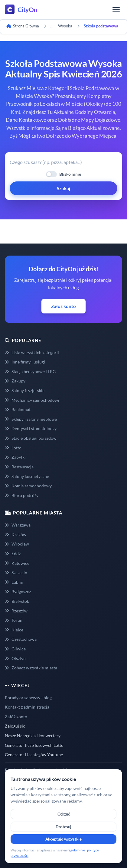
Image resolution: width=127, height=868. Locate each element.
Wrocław (17, 544)
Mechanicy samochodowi (32, 400)
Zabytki (15, 457)
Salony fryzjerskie (25, 390)
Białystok (17, 601)
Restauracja (19, 467)
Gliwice (15, 649)
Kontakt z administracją (27, 707)
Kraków (16, 535)
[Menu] (116, 10)
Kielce (14, 630)
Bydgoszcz (18, 591)
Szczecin (16, 572)
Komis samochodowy (28, 486)
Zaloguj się (15, 726)
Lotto (13, 448)
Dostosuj (63, 827)
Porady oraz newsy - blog (28, 698)
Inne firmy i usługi (25, 362)
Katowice (17, 563)
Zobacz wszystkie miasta (31, 668)
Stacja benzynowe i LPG (30, 371)
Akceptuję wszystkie (63, 839)
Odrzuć (64, 814)
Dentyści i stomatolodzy (31, 428)
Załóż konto (63, 306)
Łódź (13, 554)
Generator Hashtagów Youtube (34, 755)
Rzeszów (16, 611)
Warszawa (18, 525)
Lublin (14, 582)
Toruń (14, 620)
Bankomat (18, 409)
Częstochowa (21, 639)
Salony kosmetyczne (27, 476)
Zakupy (15, 381)
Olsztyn (15, 658)
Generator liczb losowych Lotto (34, 745)
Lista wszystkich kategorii (32, 352)
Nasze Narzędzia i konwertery (33, 736)
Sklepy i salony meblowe (31, 419)
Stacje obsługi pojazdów (31, 438)
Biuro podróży (22, 495)
